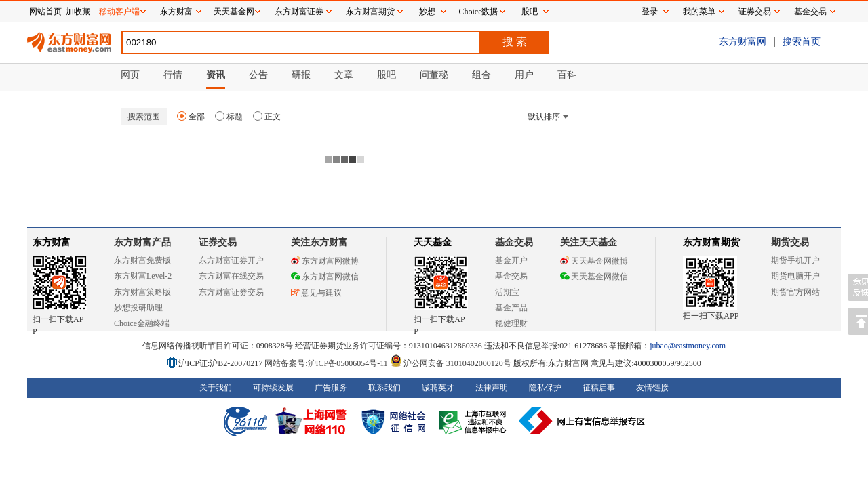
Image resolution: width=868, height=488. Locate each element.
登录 (650, 12)
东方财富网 (743, 41)
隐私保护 (545, 388)
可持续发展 (273, 388)
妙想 (427, 12)
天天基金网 (234, 12)
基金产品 (511, 308)
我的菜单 (699, 12)
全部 (191, 117)
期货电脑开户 (795, 276)
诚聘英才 (438, 388)
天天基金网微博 (594, 261)
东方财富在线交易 (231, 276)
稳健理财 (511, 323)
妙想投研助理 (138, 308)
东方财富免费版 (142, 260)
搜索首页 (802, 41)
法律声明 (492, 388)
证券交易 (755, 12)
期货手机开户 (795, 260)
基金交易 (511, 276)
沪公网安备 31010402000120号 (451, 363)
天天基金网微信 (594, 277)
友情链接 (652, 388)
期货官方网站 (795, 292)
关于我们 (216, 388)
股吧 (530, 12)
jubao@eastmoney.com (688, 346)
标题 (229, 117)
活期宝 (507, 292)
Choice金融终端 (142, 323)
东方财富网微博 (325, 261)
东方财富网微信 (325, 277)
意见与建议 (316, 293)
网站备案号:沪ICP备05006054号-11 (327, 363)
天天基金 (433, 242)
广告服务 (331, 388)
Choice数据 (479, 12)
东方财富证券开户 (231, 260)
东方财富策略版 (142, 292)
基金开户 (511, 260)
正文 (267, 117)
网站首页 (45, 12)
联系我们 (384, 388)
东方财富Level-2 (143, 276)
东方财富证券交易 (231, 292)
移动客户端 (119, 12)
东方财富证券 (299, 12)
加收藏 (78, 12)
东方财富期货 (711, 242)
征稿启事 (599, 388)
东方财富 (52, 242)
